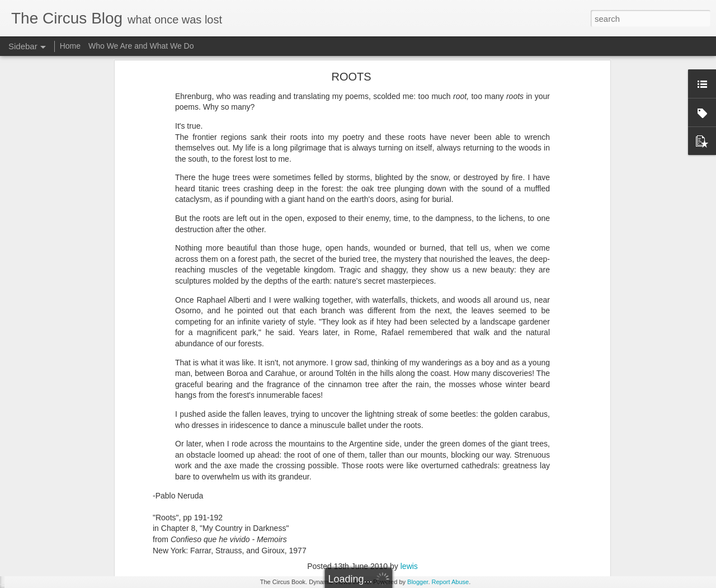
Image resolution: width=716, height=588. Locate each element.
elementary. (276, 460)
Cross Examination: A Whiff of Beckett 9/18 (91, 496)
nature (336, 460)
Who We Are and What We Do (141, 46)
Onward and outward (58, 572)
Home (70, 46)
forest (310, 460)
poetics (416, 460)
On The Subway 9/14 (59, 521)
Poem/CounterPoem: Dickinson (74, 547)
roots (466, 460)
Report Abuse (451, 582)
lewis (409, 446)
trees (487, 460)
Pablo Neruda (375, 460)
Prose (443, 460)
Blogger (418, 582)
